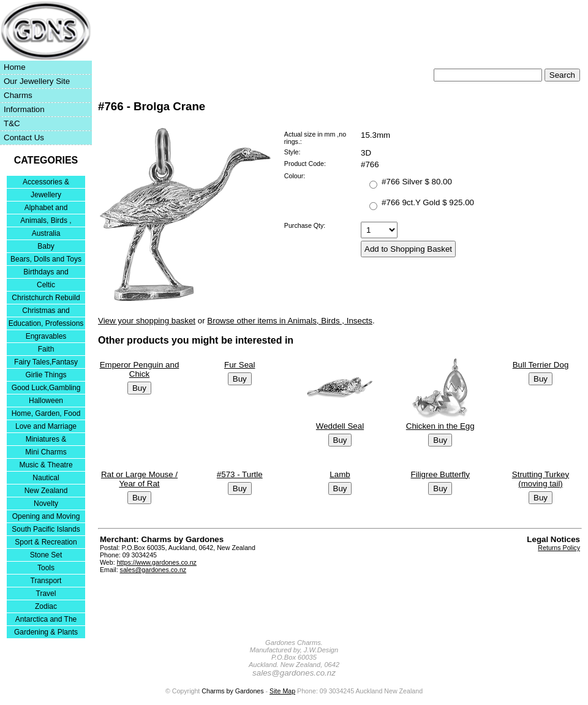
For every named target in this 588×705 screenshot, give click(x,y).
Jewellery (46, 195)
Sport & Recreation (46, 542)
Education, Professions (46, 323)
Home (15, 67)
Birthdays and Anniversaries (46, 273)
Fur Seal (239, 365)
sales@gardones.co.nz (153, 570)
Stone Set (46, 555)
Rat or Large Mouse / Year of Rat (139, 479)
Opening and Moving (46, 516)
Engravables (46, 336)
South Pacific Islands (46, 529)
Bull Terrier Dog (541, 365)
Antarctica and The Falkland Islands (46, 620)
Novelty (46, 503)
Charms (18, 95)
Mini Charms (46, 452)
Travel (46, 594)
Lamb (340, 474)
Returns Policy (559, 548)
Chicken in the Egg (440, 426)
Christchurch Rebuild (46, 298)
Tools (46, 568)
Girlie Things (46, 375)
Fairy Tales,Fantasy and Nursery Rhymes (46, 363)
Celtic (46, 285)
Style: (292, 152)
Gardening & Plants (46, 632)
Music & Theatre (46, 465)
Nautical (46, 478)
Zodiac (46, 606)
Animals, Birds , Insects (46, 221)
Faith (46, 349)
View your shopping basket (147, 321)
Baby (46, 246)
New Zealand (46, 491)
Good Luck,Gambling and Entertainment (46, 389)
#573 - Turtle (240, 474)
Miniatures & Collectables (46, 440)
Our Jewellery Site (37, 81)
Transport (46, 581)
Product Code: (305, 164)
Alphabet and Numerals (46, 209)
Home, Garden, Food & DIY (46, 414)
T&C (12, 123)
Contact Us (24, 138)
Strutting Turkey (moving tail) (541, 479)
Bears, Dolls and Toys (46, 259)
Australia (46, 233)
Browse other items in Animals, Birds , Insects (290, 321)
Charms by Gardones (232, 691)
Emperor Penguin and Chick (140, 369)
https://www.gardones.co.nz (157, 562)
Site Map (282, 691)
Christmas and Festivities (46, 311)
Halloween (46, 401)
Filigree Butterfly (440, 474)
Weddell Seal (340, 426)
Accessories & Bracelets (46, 183)
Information (24, 109)
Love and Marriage (46, 426)
